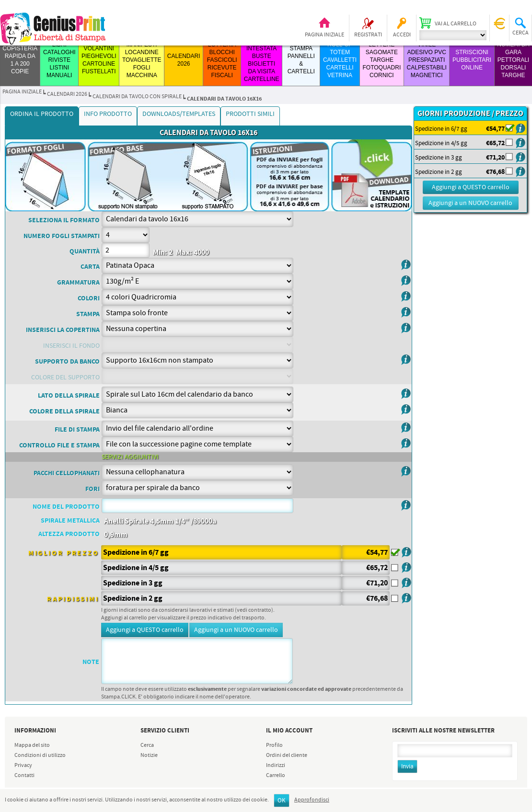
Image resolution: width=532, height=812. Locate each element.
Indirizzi (276, 766)
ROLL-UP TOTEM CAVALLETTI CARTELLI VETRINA (340, 60)
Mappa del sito (32, 745)
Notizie (149, 755)
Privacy (23, 766)
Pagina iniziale (324, 35)
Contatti (24, 776)
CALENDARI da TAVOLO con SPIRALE (137, 97)
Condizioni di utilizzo (40, 755)
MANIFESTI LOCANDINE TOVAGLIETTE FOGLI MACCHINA (142, 60)
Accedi (402, 35)
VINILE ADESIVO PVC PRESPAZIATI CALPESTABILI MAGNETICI (427, 60)
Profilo (274, 745)
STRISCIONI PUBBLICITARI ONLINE (472, 60)
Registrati (368, 35)
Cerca (147, 745)
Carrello (276, 776)
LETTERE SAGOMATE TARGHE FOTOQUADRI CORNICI (382, 60)
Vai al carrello (456, 24)
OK (282, 801)
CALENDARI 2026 (67, 94)
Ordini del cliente (287, 755)
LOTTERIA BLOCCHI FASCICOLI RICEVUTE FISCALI (222, 60)
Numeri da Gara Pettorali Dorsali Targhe (513, 60)
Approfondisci (312, 800)
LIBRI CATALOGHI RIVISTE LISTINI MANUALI (59, 60)
